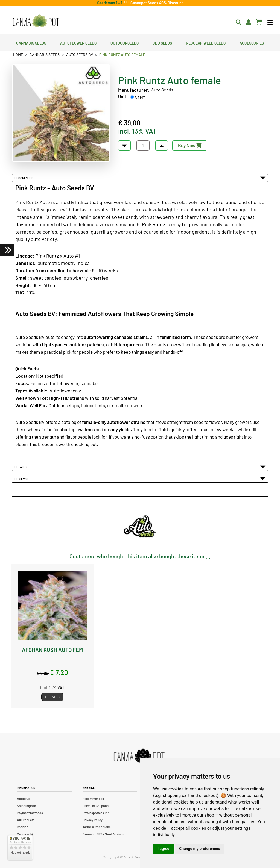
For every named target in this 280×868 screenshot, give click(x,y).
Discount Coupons (96, 806)
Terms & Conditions (97, 827)
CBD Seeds (162, 42)
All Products (26, 820)
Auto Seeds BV (80, 54)
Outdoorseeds (125, 42)
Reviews (140, 479)
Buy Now (190, 145)
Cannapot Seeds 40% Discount (156, 3)
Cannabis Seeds (31, 42)
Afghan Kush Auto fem (52, 650)
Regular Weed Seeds (206, 42)
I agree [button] (163, 849)
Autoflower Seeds (78, 42)
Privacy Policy (93, 820)
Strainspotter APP (96, 813)
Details (140, 467)
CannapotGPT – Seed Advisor (103, 834)
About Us (24, 799)
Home (18, 54)
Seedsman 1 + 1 (110, 3)
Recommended (93, 799)
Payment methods (30, 813)
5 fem (140, 97)
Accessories (252, 42)
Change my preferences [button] (199, 849)
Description (140, 178)
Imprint (22, 827)
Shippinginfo (27, 806)
